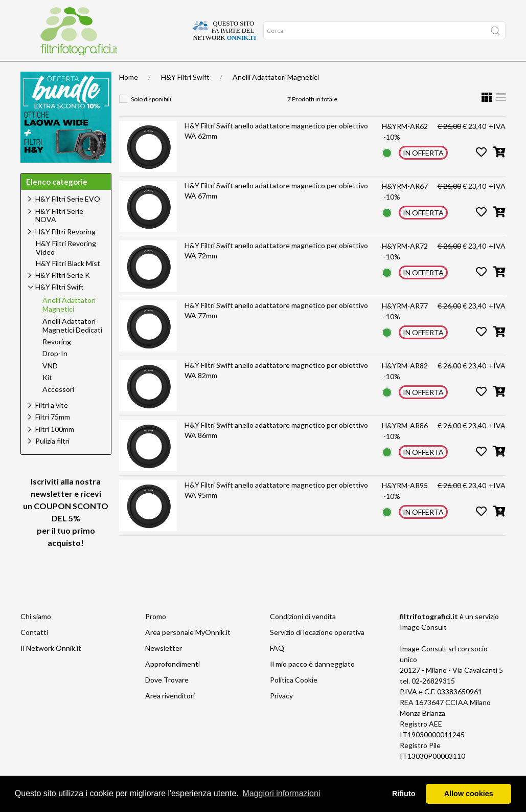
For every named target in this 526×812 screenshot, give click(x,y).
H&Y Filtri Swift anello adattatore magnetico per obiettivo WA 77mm (276, 330)
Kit (47, 398)
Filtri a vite (52, 425)
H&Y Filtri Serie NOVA (59, 235)
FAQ (277, 668)
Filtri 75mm (53, 437)
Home (34, 71)
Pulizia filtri (52, 461)
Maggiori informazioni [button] (281, 793)
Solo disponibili (151, 119)
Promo (156, 636)
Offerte (129, 71)
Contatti (34, 652)
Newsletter (164, 668)
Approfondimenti (79, 71)
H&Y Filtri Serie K (63, 295)
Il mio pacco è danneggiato (312, 684)
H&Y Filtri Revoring (65, 251)
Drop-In (55, 374)
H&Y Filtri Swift (185, 97)
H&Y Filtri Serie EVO (68, 219)
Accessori (58, 409)
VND (50, 386)
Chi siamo (36, 636)
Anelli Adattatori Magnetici (276, 97)
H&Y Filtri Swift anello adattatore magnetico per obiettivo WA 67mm (276, 211)
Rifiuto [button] (404, 794)
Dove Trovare (167, 700)
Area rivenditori (170, 716)
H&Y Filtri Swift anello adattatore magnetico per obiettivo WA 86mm (276, 450)
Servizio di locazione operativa (317, 652)
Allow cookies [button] (469, 794)
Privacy (281, 716)
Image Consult (423, 647)
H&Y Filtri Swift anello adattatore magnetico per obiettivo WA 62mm (276, 151)
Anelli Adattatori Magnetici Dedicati (72, 346)
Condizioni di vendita (303, 636)
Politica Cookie (294, 700)
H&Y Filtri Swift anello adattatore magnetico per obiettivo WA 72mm (276, 270)
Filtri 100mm (55, 449)
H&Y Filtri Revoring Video (66, 268)
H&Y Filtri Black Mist (68, 283)
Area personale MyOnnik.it (188, 652)
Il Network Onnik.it (51, 668)
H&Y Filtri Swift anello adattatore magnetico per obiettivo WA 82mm (276, 390)
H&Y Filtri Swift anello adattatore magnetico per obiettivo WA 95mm (276, 510)
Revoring (57, 362)
